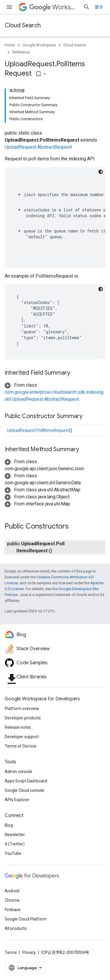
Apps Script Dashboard (26, 781)
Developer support (22, 737)
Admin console (18, 772)
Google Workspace (39, 45)
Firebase (13, 910)
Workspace (54, 7)
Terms (11, 952)
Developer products (23, 718)
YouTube (13, 853)
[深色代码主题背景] (101, 172)
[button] (54, 392)
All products (16, 928)
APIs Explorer (17, 800)
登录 (99, 7)
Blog (9, 825)
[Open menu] (9, 7)
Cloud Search (23, 25)
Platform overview (22, 709)
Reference (21, 52)
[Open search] (87, 7)
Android (12, 891)
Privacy (29, 952)
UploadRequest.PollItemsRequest (38, 430)
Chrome (12, 900)
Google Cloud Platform (26, 919)
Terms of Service (21, 746)
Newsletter (15, 835)
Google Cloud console (24, 790)
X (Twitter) (15, 844)
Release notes (18, 727)
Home (10, 45)
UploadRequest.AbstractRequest (38, 147)
